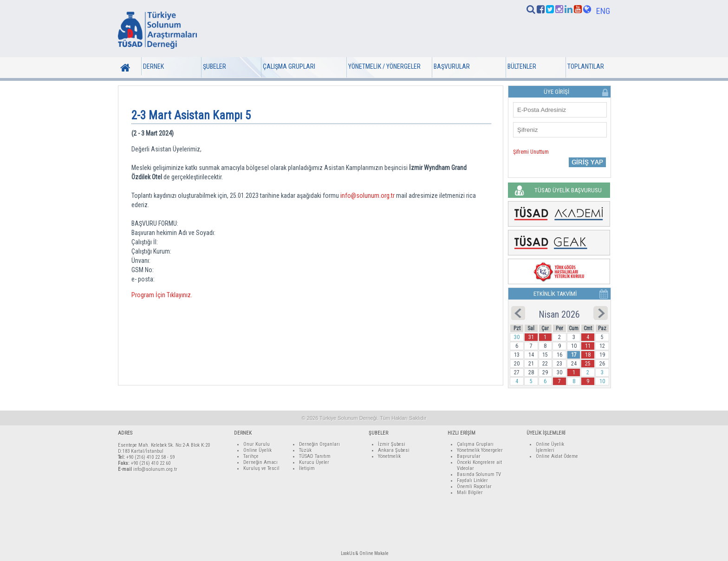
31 (531, 337)
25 (588, 364)
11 (588, 346)
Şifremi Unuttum (531, 152)
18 (588, 355)
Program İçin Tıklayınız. (162, 295)
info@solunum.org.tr (367, 196)
